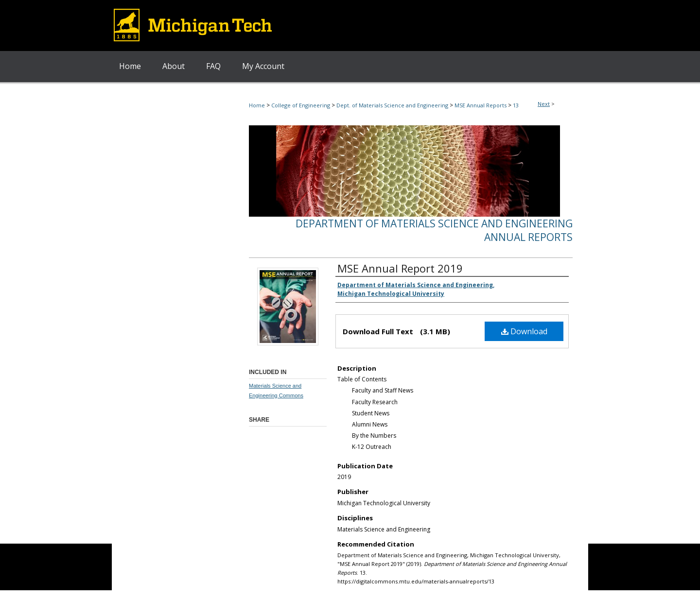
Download (524, 331)
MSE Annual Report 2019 (400, 268)
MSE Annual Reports (481, 105)
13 (516, 105)
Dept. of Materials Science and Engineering (392, 105)
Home (257, 105)
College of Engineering (301, 105)
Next (544, 104)
